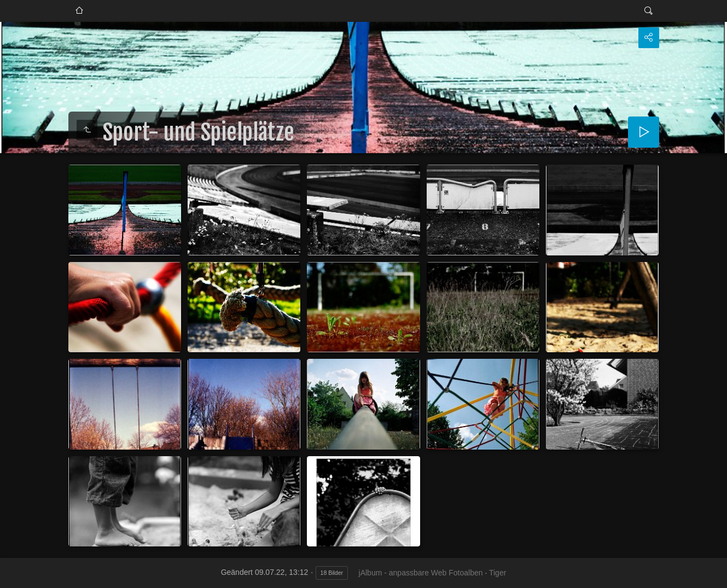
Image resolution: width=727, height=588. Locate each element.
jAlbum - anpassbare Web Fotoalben (421, 573)
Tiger (498, 573)
